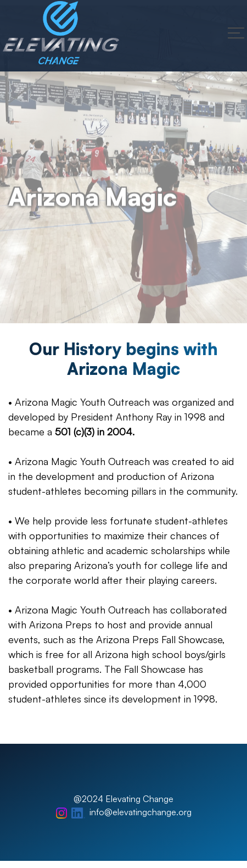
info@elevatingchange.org (141, 812)
